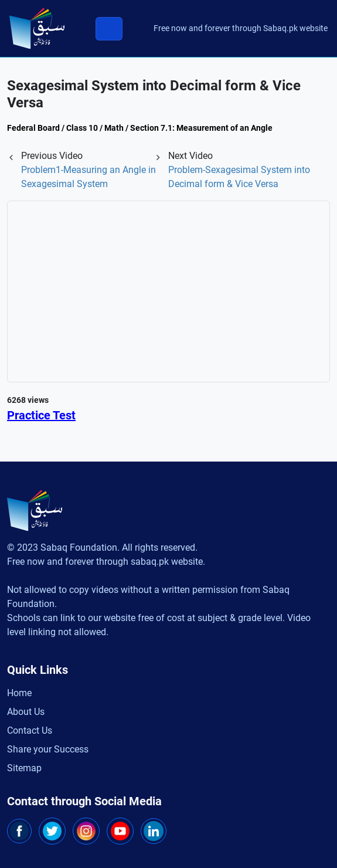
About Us (26, 712)
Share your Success (48, 749)
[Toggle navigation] (109, 29)
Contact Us (30, 730)
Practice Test (41, 415)
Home (19, 693)
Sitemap (24, 768)
